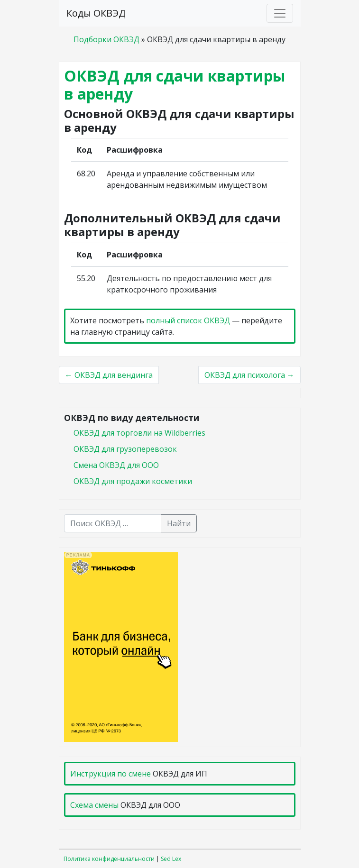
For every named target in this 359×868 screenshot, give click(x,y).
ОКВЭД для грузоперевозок (125, 449)
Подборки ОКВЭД (106, 39)
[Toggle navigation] (280, 13)
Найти (179, 523)
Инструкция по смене (110, 774)
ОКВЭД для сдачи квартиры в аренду (175, 85)
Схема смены (94, 805)
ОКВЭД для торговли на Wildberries (139, 433)
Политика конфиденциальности (109, 859)
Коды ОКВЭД (96, 13)
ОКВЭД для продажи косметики (133, 481)
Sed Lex (171, 859)
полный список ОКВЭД (188, 320)
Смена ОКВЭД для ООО (116, 465)
